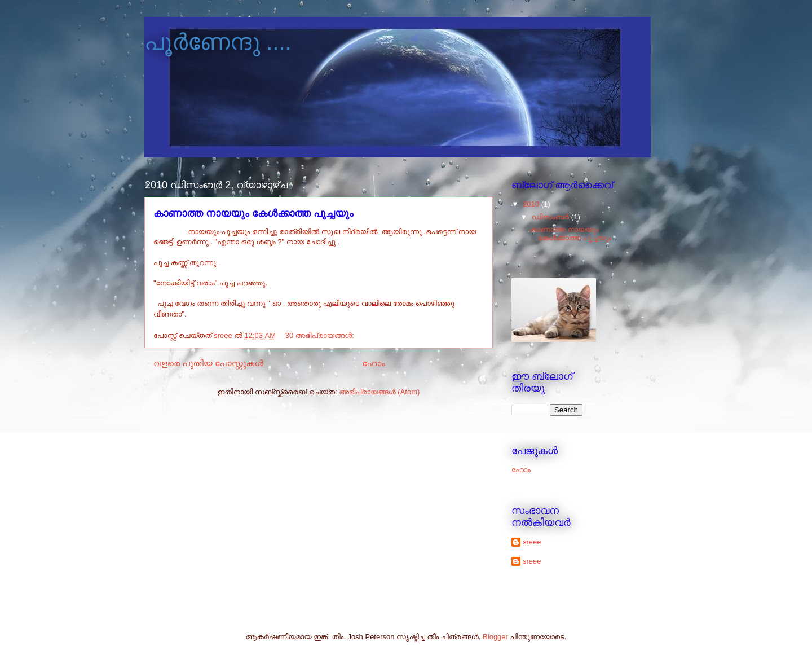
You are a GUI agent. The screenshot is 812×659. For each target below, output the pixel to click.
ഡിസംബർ (551, 217)
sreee (532, 542)
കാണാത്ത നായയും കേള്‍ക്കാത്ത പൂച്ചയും (253, 213)
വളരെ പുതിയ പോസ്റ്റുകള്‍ (208, 363)
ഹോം (374, 363)
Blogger (495, 637)
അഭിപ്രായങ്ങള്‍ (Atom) (379, 392)
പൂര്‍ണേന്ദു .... (218, 42)
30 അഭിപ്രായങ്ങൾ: (321, 335)
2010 (532, 204)
